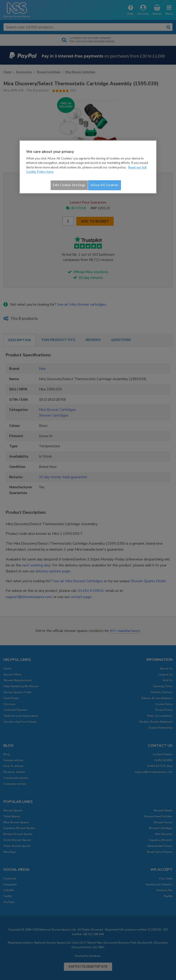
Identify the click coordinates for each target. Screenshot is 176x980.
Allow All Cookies (104, 185)
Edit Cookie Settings (69, 185)
